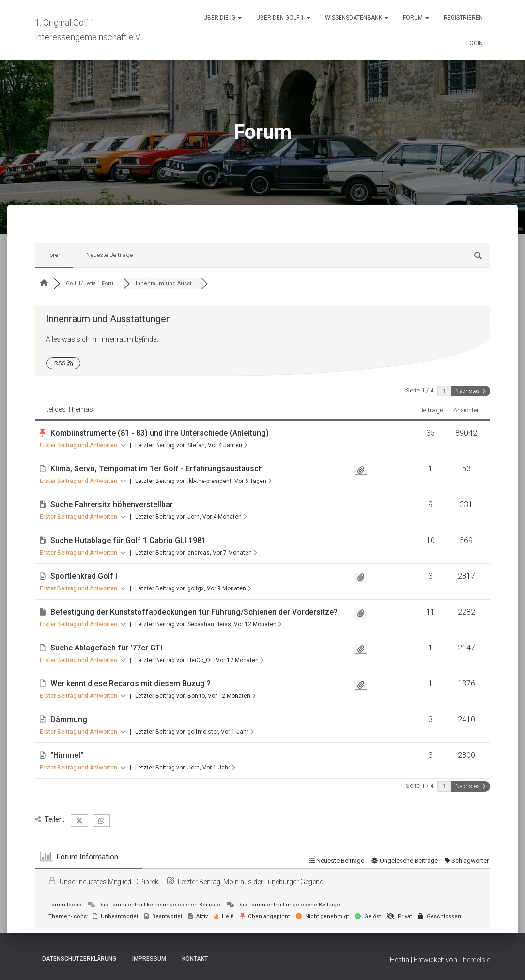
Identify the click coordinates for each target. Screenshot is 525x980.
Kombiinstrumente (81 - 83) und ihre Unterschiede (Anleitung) (160, 433)
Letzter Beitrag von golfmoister (194, 732)
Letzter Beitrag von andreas (196, 553)
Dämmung (69, 719)
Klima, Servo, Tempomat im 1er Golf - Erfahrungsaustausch (157, 469)
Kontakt (195, 959)
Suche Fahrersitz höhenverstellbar (112, 505)
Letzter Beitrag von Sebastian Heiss (208, 624)
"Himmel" (67, 755)
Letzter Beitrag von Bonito (195, 696)
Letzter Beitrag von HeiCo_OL (200, 660)
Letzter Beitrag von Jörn (191, 517)
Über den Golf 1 (283, 18)
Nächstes (470, 391)
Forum (416, 18)
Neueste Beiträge (109, 255)
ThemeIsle (474, 960)
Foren (54, 255)
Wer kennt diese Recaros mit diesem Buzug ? (131, 684)
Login (475, 43)
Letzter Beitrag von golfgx (193, 588)
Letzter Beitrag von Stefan (191, 445)
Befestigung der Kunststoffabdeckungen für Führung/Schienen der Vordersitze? (194, 612)
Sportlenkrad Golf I (84, 576)
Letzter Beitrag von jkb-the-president (203, 481)
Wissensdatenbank (357, 18)
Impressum (149, 959)
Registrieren (463, 18)
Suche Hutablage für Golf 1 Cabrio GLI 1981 (128, 540)
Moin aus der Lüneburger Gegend (273, 882)
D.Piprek (146, 882)
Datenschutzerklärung (79, 959)
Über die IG (223, 18)
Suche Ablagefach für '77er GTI (106, 648)
